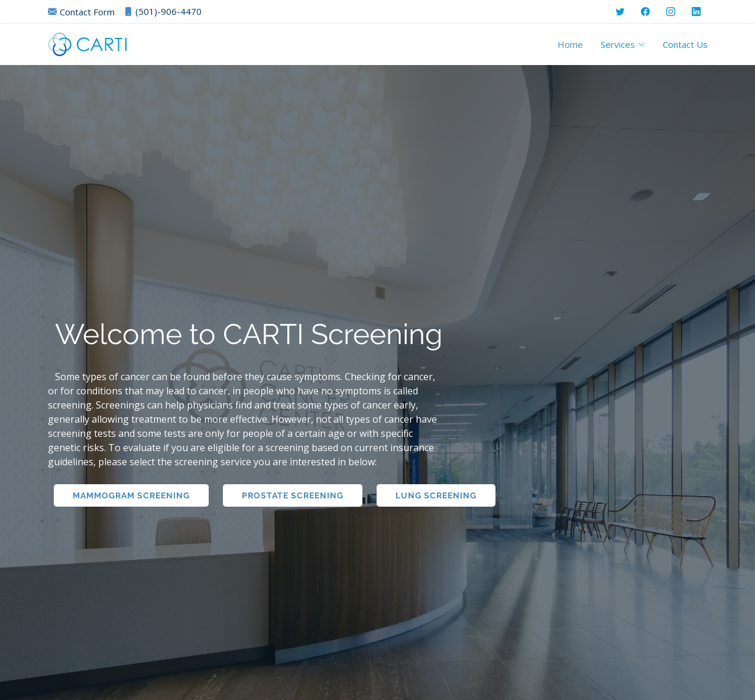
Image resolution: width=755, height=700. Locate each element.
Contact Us (685, 44)
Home (570, 44)
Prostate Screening (293, 495)
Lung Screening (436, 495)
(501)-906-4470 (163, 12)
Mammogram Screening (131, 495)
